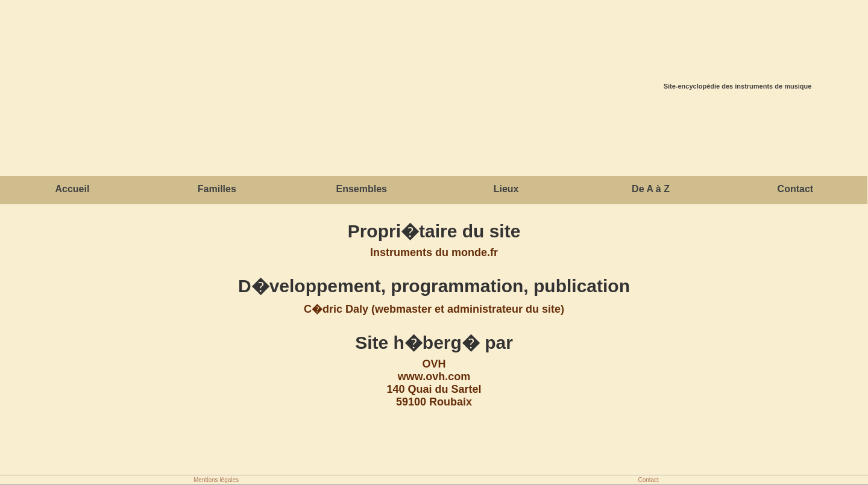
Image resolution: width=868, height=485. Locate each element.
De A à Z (651, 189)
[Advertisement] (434, 135)
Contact (796, 189)
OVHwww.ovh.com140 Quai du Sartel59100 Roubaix (434, 383)
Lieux (506, 189)
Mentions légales (216, 480)
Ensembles (361, 189)
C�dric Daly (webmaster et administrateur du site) (434, 309)
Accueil (72, 189)
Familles (217, 189)
